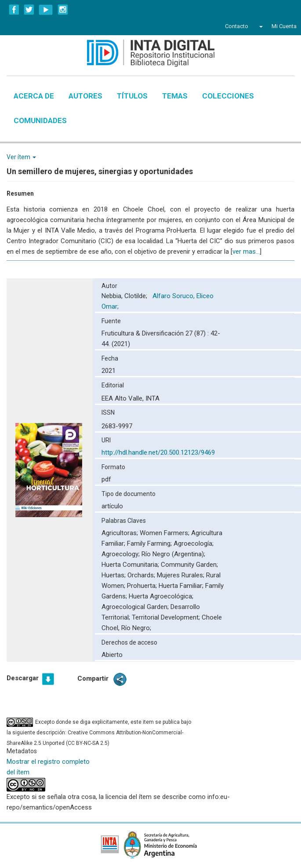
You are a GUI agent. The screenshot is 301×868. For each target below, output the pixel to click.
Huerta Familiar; (182, 586)
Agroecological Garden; (136, 607)
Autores (85, 96)
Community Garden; (189, 565)
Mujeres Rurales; (181, 575)
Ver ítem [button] (21, 157)
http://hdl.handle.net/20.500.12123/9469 (158, 452)
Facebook (14, 10)
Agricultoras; (121, 533)
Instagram (63, 10)
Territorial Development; (167, 617)
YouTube (46, 10)
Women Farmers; (165, 533)
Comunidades (40, 120)
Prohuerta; (143, 586)
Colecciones (228, 96)
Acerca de (34, 96)
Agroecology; (121, 554)
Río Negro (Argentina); (173, 554)
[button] (260, 26)
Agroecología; (194, 543)
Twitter (29, 10)
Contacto (237, 26)
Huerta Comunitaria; (131, 565)
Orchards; (142, 575)
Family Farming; (150, 543)
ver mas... (246, 252)
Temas (175, 96)
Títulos (132, 96)
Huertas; (114, 575)
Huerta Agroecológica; (161, 596)
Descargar (23, 678)
